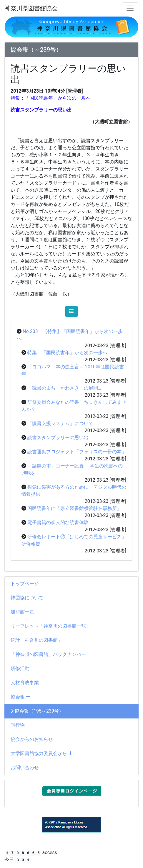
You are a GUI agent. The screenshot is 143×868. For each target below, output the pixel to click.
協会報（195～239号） (37, 711)
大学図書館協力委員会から (42, 753)
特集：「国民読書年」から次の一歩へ (67, 353)
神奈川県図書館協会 (31, 8)
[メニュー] (130, 8)
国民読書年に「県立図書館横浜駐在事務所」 (74, 508)
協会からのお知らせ (32, 739)
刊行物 (18, 725)
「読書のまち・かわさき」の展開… (64, 388)
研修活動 (20, 668)
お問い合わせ (25, 768)
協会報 (20, 697)
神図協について (27, 598)
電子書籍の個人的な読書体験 (58, 522)
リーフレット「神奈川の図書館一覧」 (51, 626)
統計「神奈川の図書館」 (36, 640)
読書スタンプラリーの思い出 (58, 438)
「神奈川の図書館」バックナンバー (48, 654)
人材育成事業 (25, 683)
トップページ (25, 584)
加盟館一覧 (22, 612)
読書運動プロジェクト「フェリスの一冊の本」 (77, 452)
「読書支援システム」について (60, 423)
